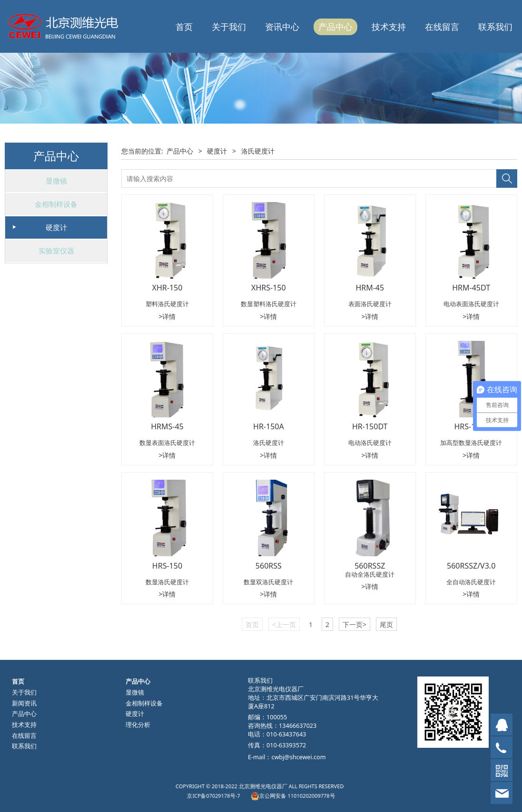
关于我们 (229, 27)
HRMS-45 (167, 426)
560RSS (269, 566)
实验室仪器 (56, 251)
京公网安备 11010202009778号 (276, 793)
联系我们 (495, 27)
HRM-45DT (471, 288)
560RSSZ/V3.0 (471, 566)
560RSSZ (370, 566)
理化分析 (138, 725)
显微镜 (56, 181)
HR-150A (269, 426)
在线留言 (442, 27)
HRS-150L (471, 426)
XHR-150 (167, 288)
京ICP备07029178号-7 (241, 793)
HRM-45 (370, 288)
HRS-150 (167, 566)
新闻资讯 (24, 703)
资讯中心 (282, 27)
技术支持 (389, 27)
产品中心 (335, 27)
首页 (184, 27)
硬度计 (56, 227)
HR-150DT (370, 426)
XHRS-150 (269, 288)
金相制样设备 (56, 204)
